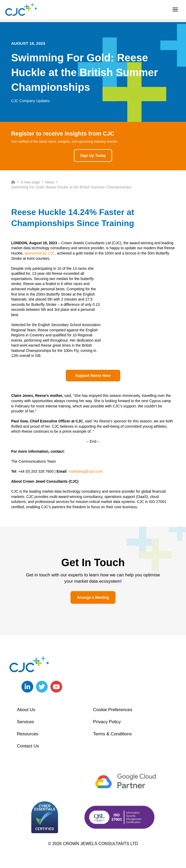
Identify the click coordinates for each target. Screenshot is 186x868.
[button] (175, 9)
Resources (27, 734)
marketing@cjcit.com (86, 471)
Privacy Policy (107, 722)
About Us (26, 710)
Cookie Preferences (112, 710)
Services (25, 722)
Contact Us (28, 746)
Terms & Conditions (112, 734)
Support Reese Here (93, 376)
